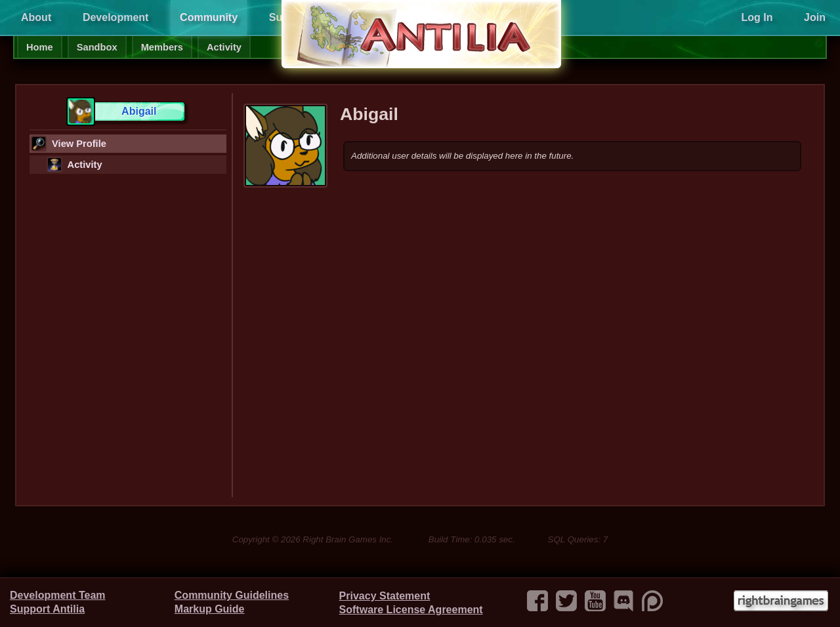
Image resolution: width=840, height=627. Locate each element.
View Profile (69, 144)
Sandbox (97, 47)
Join (815, 17)
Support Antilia (47, 609)
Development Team (58, 595)
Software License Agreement (411, 610)
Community (209, 17)
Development (115, 17)
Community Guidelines (232, 595)
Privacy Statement (385, 596)
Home (40, 47)
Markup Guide (210, 609)
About (36, 17)
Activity (224, 47)
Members (162, 47)
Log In (757, 17)
